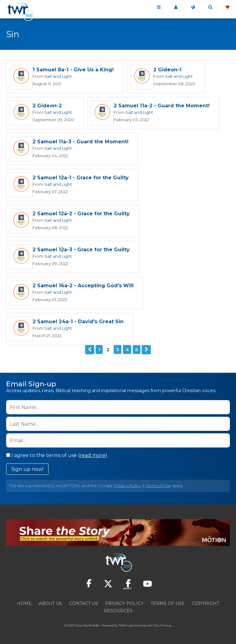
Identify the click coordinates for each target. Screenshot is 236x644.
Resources (118, 611)
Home (24, 603)
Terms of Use (158, 486)
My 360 (176, 7)
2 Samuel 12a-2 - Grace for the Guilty (81, 214)
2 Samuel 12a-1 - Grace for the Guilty (81, 178)
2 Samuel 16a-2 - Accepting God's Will (83, 286)
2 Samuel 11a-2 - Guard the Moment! (162, 106)
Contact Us (84, 603)
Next (146, 350)
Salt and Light (58, 76)
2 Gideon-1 (167, 70)
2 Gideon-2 (47, 106)
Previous (90, 350)
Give (227, 7)
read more (92, 455)
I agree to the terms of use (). (57, 455)
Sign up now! (27, 469)
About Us (50, 603)
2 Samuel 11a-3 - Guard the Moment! (81, 142)
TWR (122, 625)
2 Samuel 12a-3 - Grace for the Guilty (81, 250)
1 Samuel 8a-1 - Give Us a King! (73, 70)
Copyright (205, 603)
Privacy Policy (127, 486)
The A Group (163, 625)
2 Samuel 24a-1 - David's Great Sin (78, 322)
